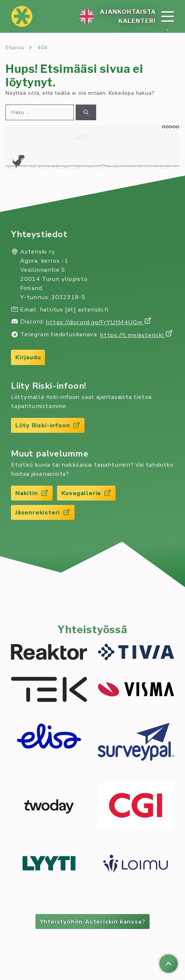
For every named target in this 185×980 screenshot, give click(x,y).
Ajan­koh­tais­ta (128, 12)
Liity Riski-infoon (48, 425)
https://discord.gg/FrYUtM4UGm (99, 322)
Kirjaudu (28, 357)
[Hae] (86, 112)
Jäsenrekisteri (43, 512)
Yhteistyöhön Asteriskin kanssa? (93, 922)
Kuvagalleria (86, 493)
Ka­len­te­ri (137, 21)
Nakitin (32, 493)
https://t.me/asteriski (136, 335)
